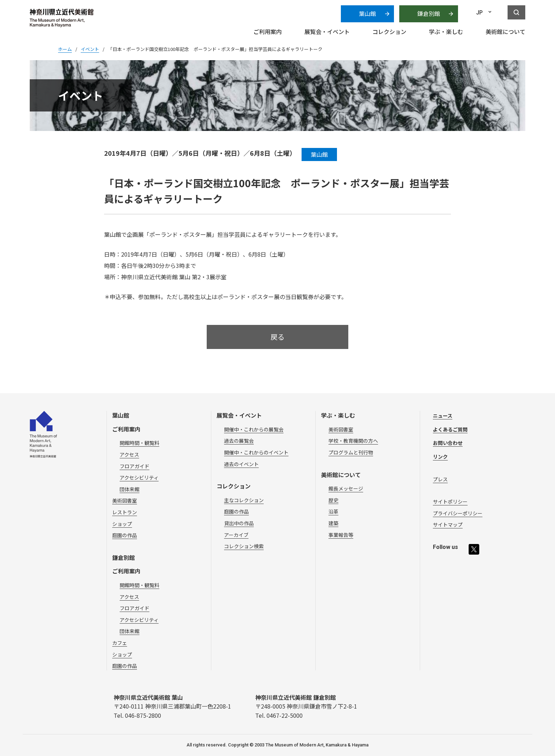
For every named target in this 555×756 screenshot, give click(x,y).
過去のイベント (241, 464)
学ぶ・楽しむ (338, 415)
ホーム (65, 49)
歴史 (333, 500)
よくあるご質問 (450, 429)
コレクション (234, 486)
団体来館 (130, 489)
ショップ (122, 524)
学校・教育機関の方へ (353, 441)
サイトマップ (448, 525)
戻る (277, 337)
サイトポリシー (450, 502)
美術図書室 (125, 500)
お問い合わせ (448, 443)
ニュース (443, 416)
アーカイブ (236, 535)
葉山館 (367, 13)
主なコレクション (244, 500)
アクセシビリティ (139, 477)
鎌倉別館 (429, 13)
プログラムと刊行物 (351, 452)
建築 (333, 523)
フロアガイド (135, 466)
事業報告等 (341, 535)
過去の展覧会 (239, 441)
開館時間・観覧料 (139, 443)
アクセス (129, 454)
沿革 (333, 511)
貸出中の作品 (239, 523)
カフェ (120, 643)
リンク (440, 457)
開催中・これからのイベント (256, 452)
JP (479, 13)
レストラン (125, 512)
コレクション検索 (244, 546)
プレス (440, 479)
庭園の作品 (125, 535)
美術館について (341, 475)
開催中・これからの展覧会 (254, 429)
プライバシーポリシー (458, 513)
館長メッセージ (346, 488)
